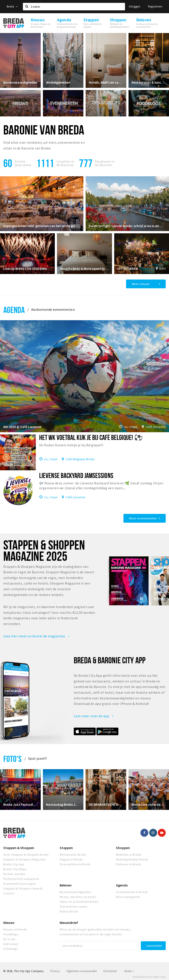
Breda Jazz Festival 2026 (20, 804)
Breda (12, 6)
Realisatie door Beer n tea (149, 977)
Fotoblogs (11, 949)
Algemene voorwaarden (82, 971)
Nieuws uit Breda (15, 929)
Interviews (11, 944)
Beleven (66, 885)
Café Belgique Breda (80, 459)
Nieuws (9, 923)
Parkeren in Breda (129, 864)
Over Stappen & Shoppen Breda (26, 855)
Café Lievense (156, 427)
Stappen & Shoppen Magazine (24, 859)
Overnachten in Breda (75, 864)
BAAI (163, 268)
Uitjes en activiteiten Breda (79, 902)
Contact (9, 893)
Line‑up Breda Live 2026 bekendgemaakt (27, 268)
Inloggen (135, 6)
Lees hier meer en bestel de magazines (36, 636)
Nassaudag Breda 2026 (63, 804)
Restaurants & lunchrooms (149, 82)
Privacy (55, 971)
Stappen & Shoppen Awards (23, 888)
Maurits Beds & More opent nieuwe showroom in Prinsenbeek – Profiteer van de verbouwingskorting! (84, 268)
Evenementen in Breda (132, 892)
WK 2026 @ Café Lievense (22, 427)
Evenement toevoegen (19, 884)
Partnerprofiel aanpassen (21, 879)
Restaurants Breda (73, 855)
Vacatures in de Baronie (105, 163)
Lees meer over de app (94, 716)
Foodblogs (11, 934)
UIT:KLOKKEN (128, 268)
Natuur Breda (69, 911)
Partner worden (14, 874)
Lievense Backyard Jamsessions (76, 475)
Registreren (155, 6)
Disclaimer (110, 971)
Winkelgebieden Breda (132, 859)
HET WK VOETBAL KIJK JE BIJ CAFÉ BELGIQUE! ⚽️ (91, 437)
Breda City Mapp (15, 869)
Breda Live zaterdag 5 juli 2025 (149, 804)
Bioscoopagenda (128, 897)
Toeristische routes (73, 906)
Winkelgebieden (58, 82)
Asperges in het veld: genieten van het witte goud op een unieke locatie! (42, 226)
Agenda (14, 310)
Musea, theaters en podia (78, 897)
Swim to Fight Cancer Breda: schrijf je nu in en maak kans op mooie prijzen (127, 226)
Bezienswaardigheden (20, 82)
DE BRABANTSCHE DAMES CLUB (106, 804)
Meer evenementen (143, 518)
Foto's (12, 759)
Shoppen (123, 848)
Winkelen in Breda (129, 855)
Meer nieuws (141, 284)
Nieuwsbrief (69, 923)
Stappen (66, 848)
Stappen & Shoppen (19, 848)
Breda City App (14, 864)
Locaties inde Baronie (65, 163)
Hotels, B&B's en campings (106, 82)
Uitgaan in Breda (71, 859)
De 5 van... (10, 939)
